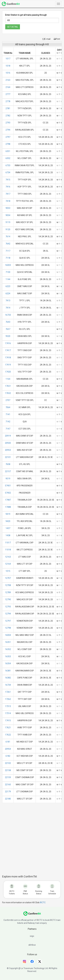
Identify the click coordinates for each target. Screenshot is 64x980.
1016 (8, 73)
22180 (8, 799)
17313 (8, 706)
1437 (8, 528)
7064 (8, 407)
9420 (8, 521)
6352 (8, 158)
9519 (8, 479)
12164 (8, 564)
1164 (8, 379)
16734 (8, 685)
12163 (8, 557)
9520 (8, 336)
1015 (8, 571)
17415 (8, 720)
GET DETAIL (13, 27)
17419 (8, 365)
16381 (8, 671)
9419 (8, 514)
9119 (8, 222)
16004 (8, 635)
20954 (8, 749)
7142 (8, 422)
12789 (8, 592)
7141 (8, 414)
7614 (8, 237)
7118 (8, 258)
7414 (8, 308)
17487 (8, 500)
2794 (8, 130)
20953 (8, 450)
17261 (8, 692)
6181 (8, 742)
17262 (8, 699)
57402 (8, 493)
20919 (8, 436)
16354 (8, 663)
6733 (8, 165)
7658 (8, 464)
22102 (8, 763)
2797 (8, 137)
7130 (8, 272)
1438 (8, 535)
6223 (8, 286)
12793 (8, 607)
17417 (8, 350)
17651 (8, 386)
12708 (8, 585)
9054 (8, 215)
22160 (8, 785)
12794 (8, 614)
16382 (8, 678)
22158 (8, 770)
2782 (8, 116)
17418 (8, 358)
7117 (8, 251)
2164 (8, 87)
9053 (8, 208)
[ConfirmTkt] (32, 915)
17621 (8, 728)
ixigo (32, 936)
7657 (8, 329)
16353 (8, 656)
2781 (8, 108)
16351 (8, 642)
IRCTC (43, 902)
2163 (8, 80)
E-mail (46, 39)
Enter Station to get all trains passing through (26, 15)
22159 (8, 777)
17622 (8, 735)
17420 (8, 372)
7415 (8, 180)
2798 (8, 144)
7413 (8, 301)
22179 (8, 792)
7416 (8, 187)
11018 (8, 550)
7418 (8, 201)
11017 (8, 543)
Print (57, 39)
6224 (8, 294)
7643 (8, 322)
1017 (8, 59)
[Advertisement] (33, 841)
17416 (8, 343)
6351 (8, 151)
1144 (8, 279)
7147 (8, 429)
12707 (8, 578)
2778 (8, 101)
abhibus (32, 945)
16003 (8, 265)
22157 (8, 471)
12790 (8, 599)
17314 (8, 713)
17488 (8, 507)
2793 (8, 123)
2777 (8, 94)
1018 (8, 66)
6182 (8, 756)
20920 (8, 443)
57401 (8, 486)
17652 (8, 393)
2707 (8, 400)
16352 (8, 649)
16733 (8, 315)
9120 (8, 229)
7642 (8, 244)
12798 (8, 628)
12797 (8, 621)
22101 (8, 457)
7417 (8, 194)
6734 (8, 172)
